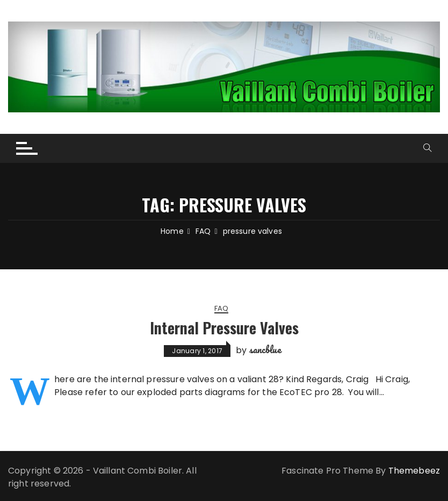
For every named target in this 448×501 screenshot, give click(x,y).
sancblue (265, 350)
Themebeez (414, 471)
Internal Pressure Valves (224, 328)
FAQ (221, 309)
